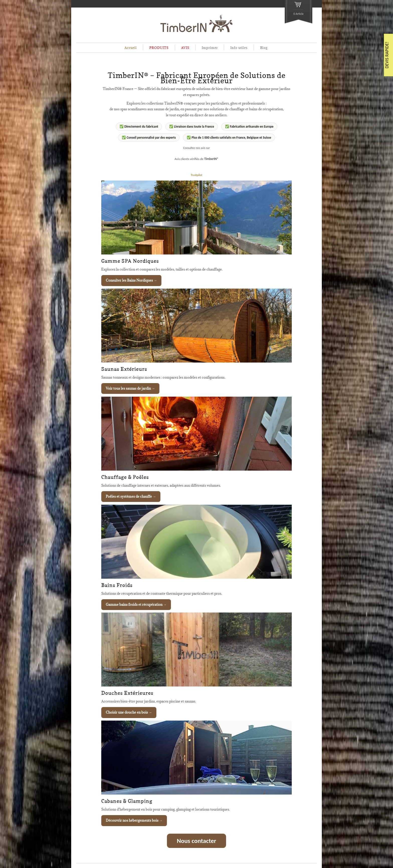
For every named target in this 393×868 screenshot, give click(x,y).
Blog (264, 48)
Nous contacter (197, 841)
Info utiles (239, 48)
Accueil (131, 48)
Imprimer (210, 48)
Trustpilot (197, 175)
